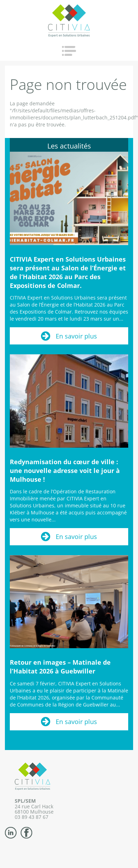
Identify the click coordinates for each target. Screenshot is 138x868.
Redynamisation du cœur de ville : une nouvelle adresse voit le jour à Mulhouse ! (65, 471)
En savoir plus (76, 336)
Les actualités (69, 146)
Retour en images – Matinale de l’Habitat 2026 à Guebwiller (60, 667)
